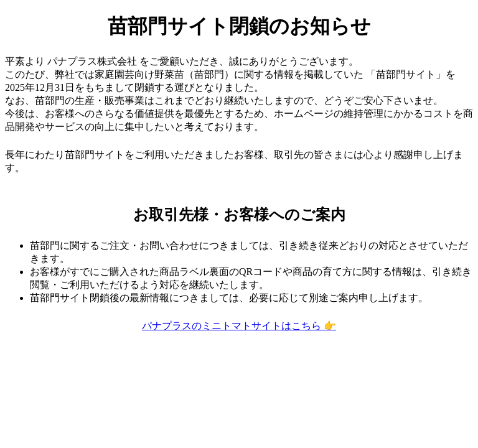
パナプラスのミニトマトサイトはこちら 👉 (239, 326)
